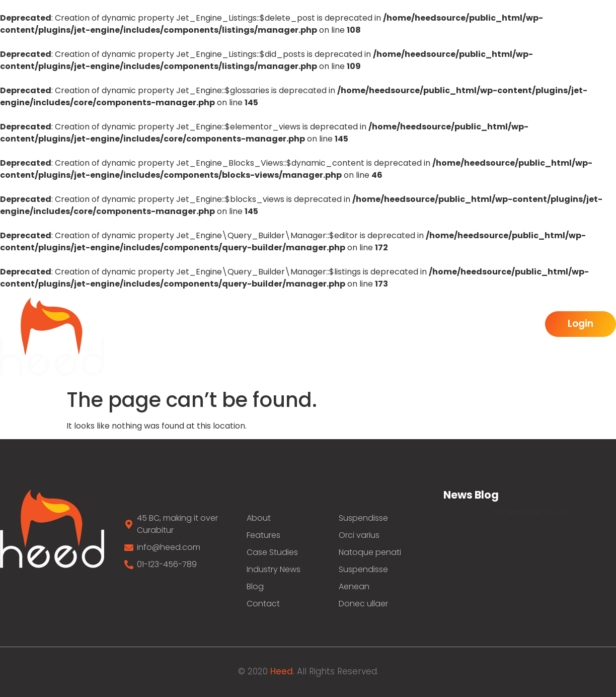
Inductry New (439, 324)
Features (360, 324)
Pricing (513, 324)
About (230, 324)
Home (174, 324)
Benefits (292, 324)
